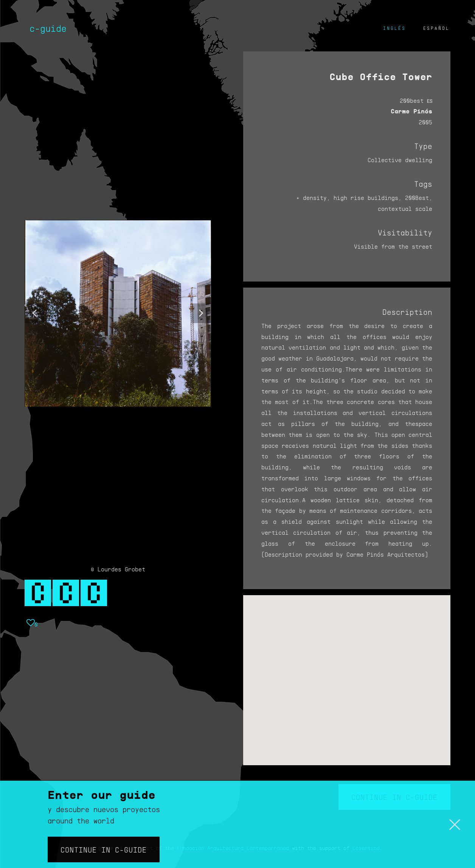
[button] (34, 313)
